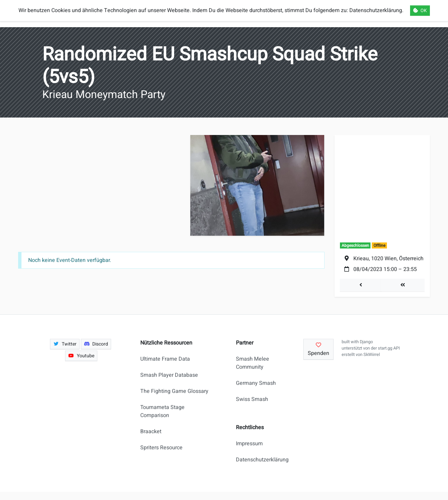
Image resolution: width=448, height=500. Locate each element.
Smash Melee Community (253, 363)
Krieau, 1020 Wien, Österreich (388, 259)
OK (420, 11)
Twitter (65, 344)
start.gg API (389, 348)
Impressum (249, 444)
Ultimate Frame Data (165, 359)
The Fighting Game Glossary (174, 391)
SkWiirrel (372, 355)
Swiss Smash (252, 399)
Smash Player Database (169, 375)
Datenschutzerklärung (259, 460)
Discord (96, 344)
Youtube (81, 356)
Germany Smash (256, 383)
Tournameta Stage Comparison (162, 411)
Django (366, 342)
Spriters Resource (161, 448)
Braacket (151, 431)
